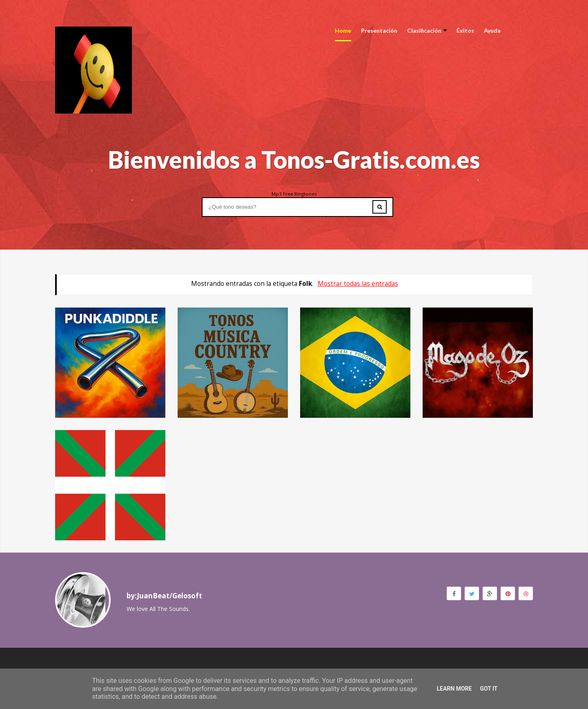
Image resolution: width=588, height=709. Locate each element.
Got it (489, 689)
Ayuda (492, 30)
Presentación (379, 30)
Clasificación (427, 30)
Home (343, 30)
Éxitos (465, 30)
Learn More (454, 689)
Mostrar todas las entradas (358, 284)
